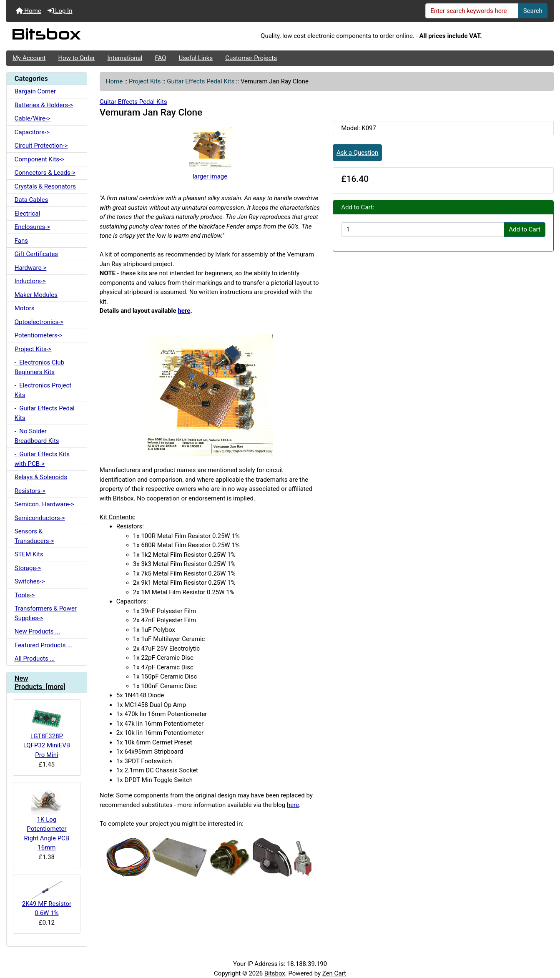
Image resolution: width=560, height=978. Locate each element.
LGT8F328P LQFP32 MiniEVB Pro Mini (47, 732)
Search (533, 11)
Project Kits (145, 81)
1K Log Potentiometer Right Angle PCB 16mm (47, 820)
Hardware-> (31, 268)
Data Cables (31, 200)
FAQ (160, 58)
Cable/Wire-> (33, 118)
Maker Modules (36, 295)
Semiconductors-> (40, 518)
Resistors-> (30, 491)
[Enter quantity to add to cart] (423, 230)
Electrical (27, 214)
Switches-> (30, 581)
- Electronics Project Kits (43, 390)
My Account (29, 58)
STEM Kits (29, 554)
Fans (21, 241)
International (125, 58)
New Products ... (37, 631)
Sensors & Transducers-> (34, 536)
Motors (25, 308)
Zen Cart (334, 973)
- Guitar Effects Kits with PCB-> (42, 459)
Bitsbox (275, 973)
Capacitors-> (32, 132)
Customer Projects (251, 58)
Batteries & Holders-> (44, 105)
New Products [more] (40, 683)
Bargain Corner (35, 91)
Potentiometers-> (39, 335)
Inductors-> (30, 281)
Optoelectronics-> (39, 322)
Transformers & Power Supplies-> (46, 613)
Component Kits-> (39, 159)
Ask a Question (357, 153)
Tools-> (25, 595)
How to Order (76, 58)
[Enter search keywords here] (472, 11)
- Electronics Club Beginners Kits (39, 367)
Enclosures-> (33, 227)
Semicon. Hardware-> (44, 504)
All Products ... (35, 659)
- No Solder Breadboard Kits (37, 436)
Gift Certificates (36, 254)
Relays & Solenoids (41, 477)
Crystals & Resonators (45, 186)
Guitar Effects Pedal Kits (201, 81)
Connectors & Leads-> (45, 173)
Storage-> (28, 568)
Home (29, 11)
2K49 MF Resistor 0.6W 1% (47, 899)
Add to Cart (525, 229)
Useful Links (196, 58)
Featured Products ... (43, 645)
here (184, 311)
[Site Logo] (98, 36)
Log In (60, 11)
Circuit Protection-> (41, 146)
